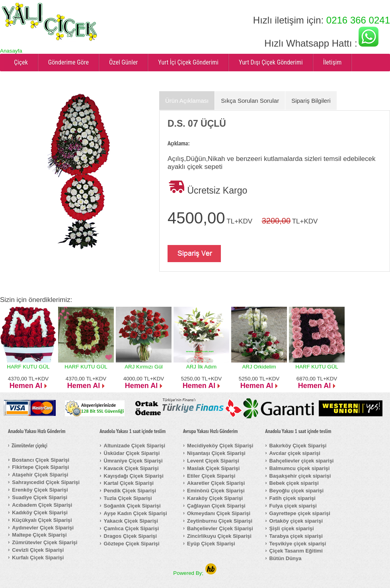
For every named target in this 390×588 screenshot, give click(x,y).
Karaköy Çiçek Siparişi (215, 498)
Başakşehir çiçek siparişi (300, 476)
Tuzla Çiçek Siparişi (128, 498)
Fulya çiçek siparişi (293, 506)
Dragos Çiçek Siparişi (131, 536)
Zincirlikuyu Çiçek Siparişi (219, 536)
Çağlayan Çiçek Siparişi (216, 506)
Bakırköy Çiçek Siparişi (298, 446)
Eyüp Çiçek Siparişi (211, 544)
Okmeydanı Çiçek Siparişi (219, 513)
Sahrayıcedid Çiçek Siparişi (46, 482)
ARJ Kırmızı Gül (144, 367)
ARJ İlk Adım (201, 367)
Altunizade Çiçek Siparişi (135, 446)
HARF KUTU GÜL (28, 367)
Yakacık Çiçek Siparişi (131, 521)
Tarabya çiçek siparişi (296, 536)
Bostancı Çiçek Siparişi (41, 460)
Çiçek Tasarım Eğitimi (296, 551)
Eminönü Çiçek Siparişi (216, 491)
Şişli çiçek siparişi (292, 528)
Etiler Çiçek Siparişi (211, 476)
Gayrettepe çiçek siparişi (300, 513)
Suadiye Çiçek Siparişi (40, 497)
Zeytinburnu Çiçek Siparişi (220, 521)
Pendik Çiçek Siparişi (130, 491)
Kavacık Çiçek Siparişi (131, 468)
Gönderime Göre (68, 62)
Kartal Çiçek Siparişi (129, 483)
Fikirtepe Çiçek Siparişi (40, 467)
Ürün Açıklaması (187, 101)
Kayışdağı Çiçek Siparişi (134, 476)
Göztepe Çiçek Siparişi (132, 544)
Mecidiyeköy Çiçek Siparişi (220, 446)
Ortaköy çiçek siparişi (296, 521)
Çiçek (21, 62)
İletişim (332, 62)
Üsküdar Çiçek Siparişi (132, 453)
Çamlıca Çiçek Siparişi (132, 528)
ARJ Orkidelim (259, 367)
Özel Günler (123, 62)
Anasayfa (11, 51)
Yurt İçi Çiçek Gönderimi (188, 62)
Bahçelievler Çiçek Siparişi (220, 528)
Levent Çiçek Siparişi (213, 461)
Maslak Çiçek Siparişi (213, 468)
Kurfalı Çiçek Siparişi (38, 558)
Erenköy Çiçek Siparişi (40, 490)
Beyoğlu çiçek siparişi (297, 491)
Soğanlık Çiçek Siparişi (132, 506)
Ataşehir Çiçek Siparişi (40, 475)
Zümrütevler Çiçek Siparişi (45, 542)
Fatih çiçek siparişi (292, 498)
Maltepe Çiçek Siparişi (39, 535)
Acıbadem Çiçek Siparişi (42, 505)
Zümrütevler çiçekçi (29, 446)
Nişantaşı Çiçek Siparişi (216, 453)
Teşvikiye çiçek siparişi (298, 544)
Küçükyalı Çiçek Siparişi (42, 520)
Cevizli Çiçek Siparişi (38, 550)
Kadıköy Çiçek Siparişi (40, 513)
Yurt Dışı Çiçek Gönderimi (271, 62)
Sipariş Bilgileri (311, 101)
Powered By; (195, 573)
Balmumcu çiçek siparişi (300, 468)
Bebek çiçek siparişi (294, 483)
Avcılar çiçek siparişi (295, 453)
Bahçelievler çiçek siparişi (302, 461)
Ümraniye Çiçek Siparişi (133, 461)
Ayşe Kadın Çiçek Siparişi (136, 513)
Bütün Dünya (286, 558)
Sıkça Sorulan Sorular (250, 101)
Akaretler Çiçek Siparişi (216, 483)
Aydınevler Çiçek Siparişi (43, 528)
